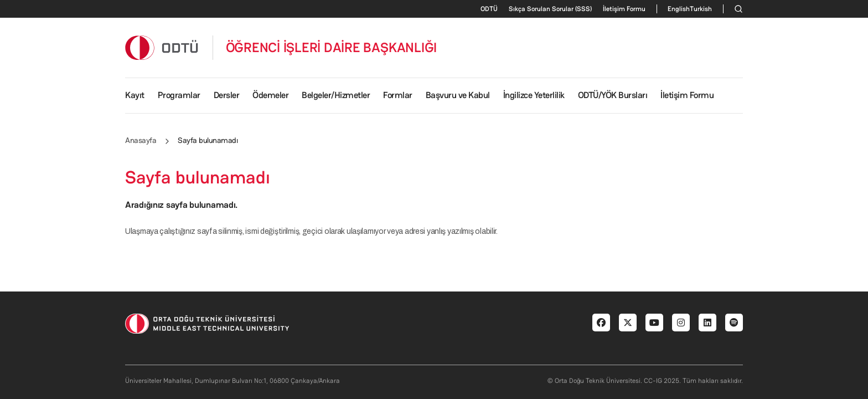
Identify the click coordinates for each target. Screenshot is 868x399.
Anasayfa (141, 140)
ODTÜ (489, 9)
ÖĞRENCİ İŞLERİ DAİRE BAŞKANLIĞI (332, 48)
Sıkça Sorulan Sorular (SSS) (550, 9)
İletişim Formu (624, 9)
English (679, 9)
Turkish (701, 9)
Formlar (398, 95)
